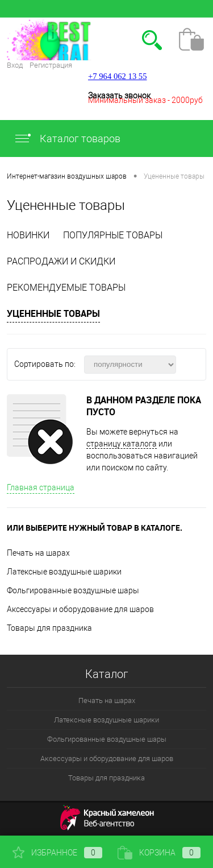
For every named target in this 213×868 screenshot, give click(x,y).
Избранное (57, 853)
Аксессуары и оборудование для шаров (80, 609)
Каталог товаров (67, 139)
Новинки (28, 235)
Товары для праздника (49, 628)
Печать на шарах (38, 553)
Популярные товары (113, 235)
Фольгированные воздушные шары (73, 590)
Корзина (159, 853)
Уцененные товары (53, 313)
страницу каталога (122, 444)
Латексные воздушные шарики (64, 572)
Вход (15, 65)
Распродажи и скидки (61, 261)
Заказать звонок (119, 96)
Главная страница (41, 487)
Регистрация (51, 65)
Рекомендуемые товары (66, 288)
